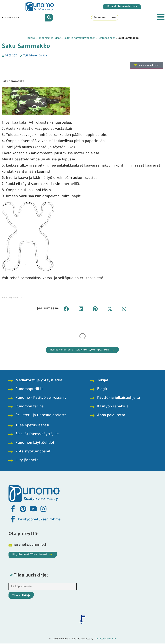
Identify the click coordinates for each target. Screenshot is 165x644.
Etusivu (31, 38)
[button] (66, 309)
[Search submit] (49, 18)
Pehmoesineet (106, 38)
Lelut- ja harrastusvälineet (79, 38)
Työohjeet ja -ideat (50, 38)
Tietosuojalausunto (105, 639)
